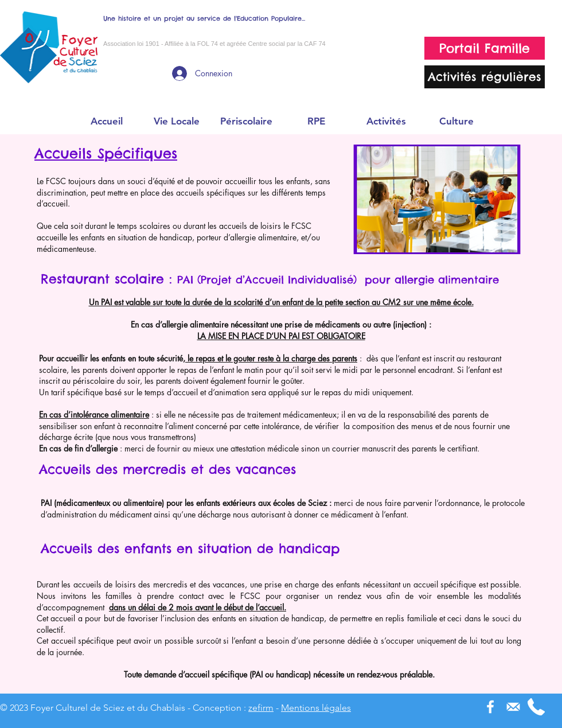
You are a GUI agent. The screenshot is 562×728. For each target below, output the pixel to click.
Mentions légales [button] (316, 708)
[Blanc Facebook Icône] (490, 707)
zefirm (261, 708)
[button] (176, 121)
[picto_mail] (513, 707)
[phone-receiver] (536, 707)
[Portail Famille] (485, 48)
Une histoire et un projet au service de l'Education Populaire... (204, 18)
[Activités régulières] (485, 77)
